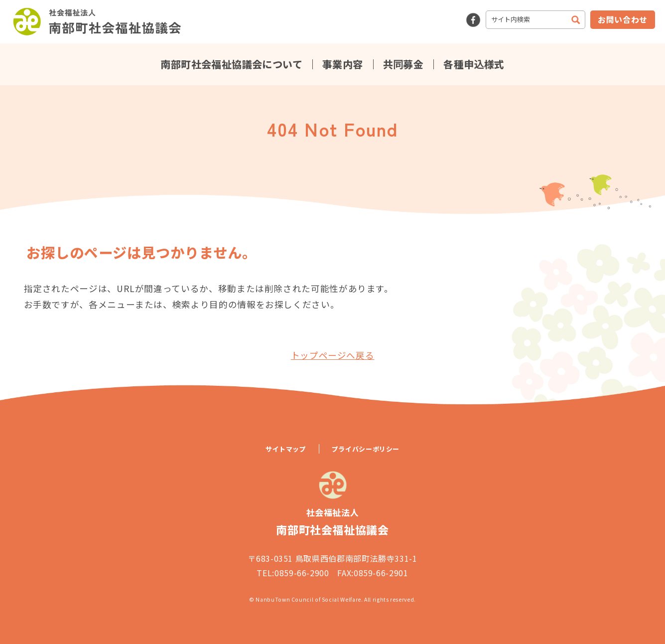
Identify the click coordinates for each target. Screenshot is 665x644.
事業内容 (343, 64)
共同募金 (403, 64)
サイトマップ (286, 449)
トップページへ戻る (333, 355)
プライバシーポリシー (366, 449)
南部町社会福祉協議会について (231, 64)
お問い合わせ (623, 19)
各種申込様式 (474, 64)
